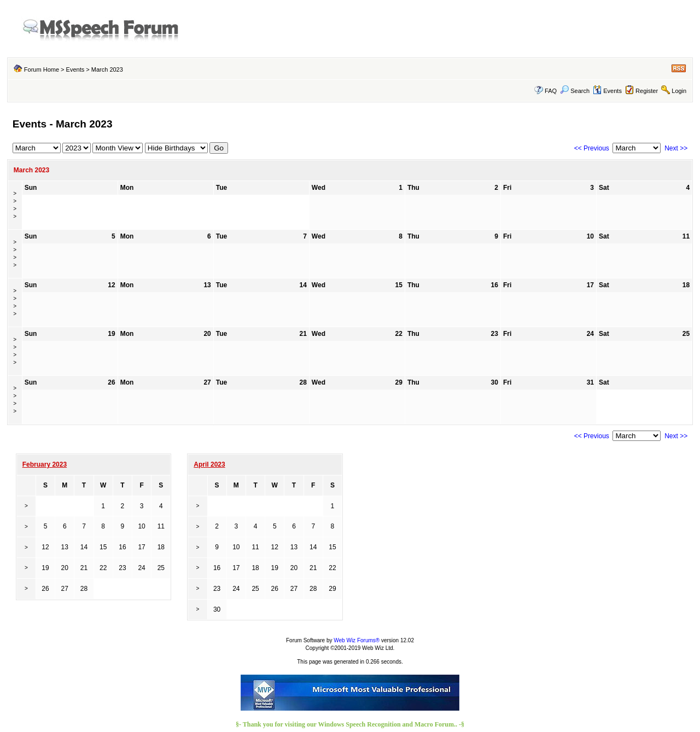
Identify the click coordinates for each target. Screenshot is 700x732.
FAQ (551, 91)
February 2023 (45, 464)
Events (75, 69)
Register (647, 91)
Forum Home (42, 69)
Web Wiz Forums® (357, 640)
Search (575, 91)
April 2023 (209, 464)
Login (679, 91)
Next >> (676, 148)
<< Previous (592, 148)
